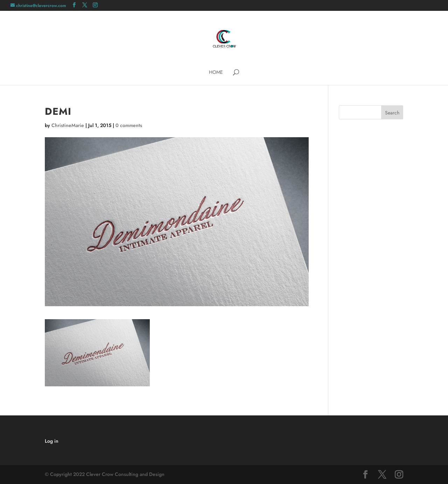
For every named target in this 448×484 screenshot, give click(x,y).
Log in (52, 441)
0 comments (129, 125)
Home (216, 73)
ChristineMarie (68, 125)
